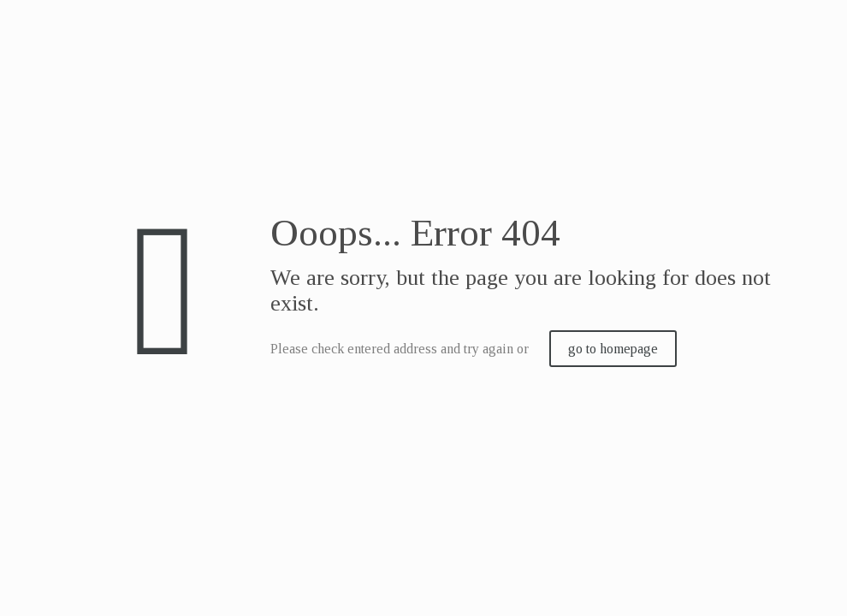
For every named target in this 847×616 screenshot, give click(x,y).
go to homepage (613, 349)
